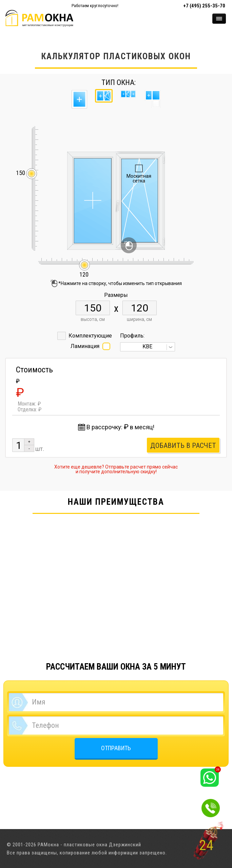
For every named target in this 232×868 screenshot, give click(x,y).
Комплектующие (90, 336)
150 (21, 173)
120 (84, 271)
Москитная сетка (139, 178)
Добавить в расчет (183, 446)
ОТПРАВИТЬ (116, 748)
